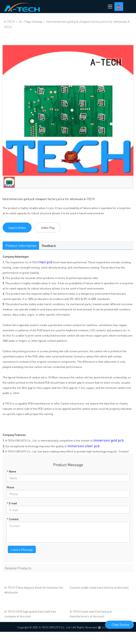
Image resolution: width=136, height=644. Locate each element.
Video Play (48, 228)
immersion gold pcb (108, 440)
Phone (10, 487)
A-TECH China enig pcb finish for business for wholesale (34, 591)
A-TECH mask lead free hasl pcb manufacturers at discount (91, 615)
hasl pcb (46, 262)
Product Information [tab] (21, 246)
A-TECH (10, 21)
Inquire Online (17, 228)
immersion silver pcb (83, 446)
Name (11, 472)
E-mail (12, 503)
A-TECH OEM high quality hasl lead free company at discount (30, 615)
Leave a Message (22, 549)
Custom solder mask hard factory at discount (99, 588)
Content (13, 519)
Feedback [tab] (49, 246)
